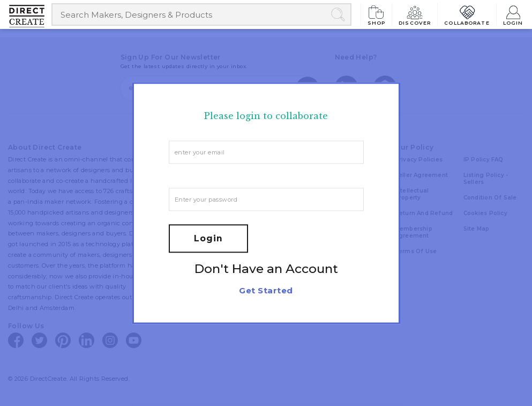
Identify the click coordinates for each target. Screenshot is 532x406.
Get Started (266, 290)
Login (513, 14)
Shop (377, 14)
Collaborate (467, 14)
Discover (415, 14)
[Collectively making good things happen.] (31, 16)
